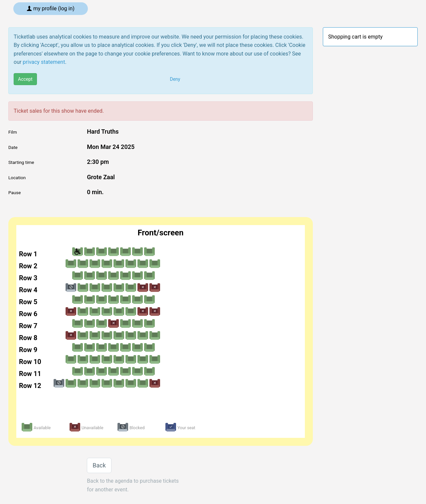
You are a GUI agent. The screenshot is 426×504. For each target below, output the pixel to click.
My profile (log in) (51, 8)
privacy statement (44, 62)
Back (99, 465)
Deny (175, 79)
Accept (25, 79)
